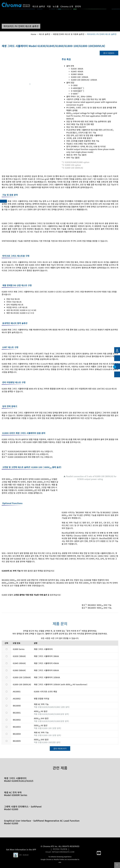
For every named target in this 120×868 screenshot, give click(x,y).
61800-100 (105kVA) (22, 677)
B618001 (17, 713)
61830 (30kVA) (19, 656)
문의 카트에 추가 (60, 749)
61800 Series (19, 649)
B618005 (17, 741)
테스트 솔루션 (41, 6)
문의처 (80, 6)
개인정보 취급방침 (60, 849)
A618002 (17, 699)
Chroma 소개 (69, 6)
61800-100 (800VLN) (22, 684)
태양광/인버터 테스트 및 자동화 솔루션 (69, 34)
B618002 (17, 720)
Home (33, 34)
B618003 (17, 727)
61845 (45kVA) (19, 663)
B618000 (17, 706)
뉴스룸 (58, 6)
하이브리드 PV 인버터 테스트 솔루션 (102, 34)
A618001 (17, 691)
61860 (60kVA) (19, 670)
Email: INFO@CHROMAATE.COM (60, 852)
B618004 (17, 734)
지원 (51, 6)
